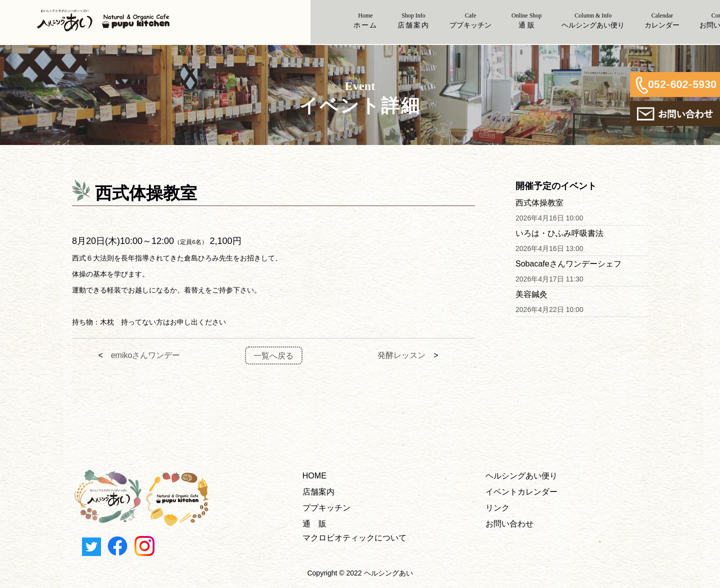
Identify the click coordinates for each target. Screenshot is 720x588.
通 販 (314, 524)
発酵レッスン (401, 355)
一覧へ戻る (273, 355)
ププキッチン (326, 508)
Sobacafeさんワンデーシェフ (568, 264)
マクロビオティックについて (354, 538)
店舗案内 (318, 492)
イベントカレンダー (521, 492)
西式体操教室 (539, 203)
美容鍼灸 (531, 294)
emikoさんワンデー (146, 355)
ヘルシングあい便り (521, 476)
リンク (497, 508)
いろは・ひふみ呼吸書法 (559, 233)
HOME (314, 476)
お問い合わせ (509, 524)
